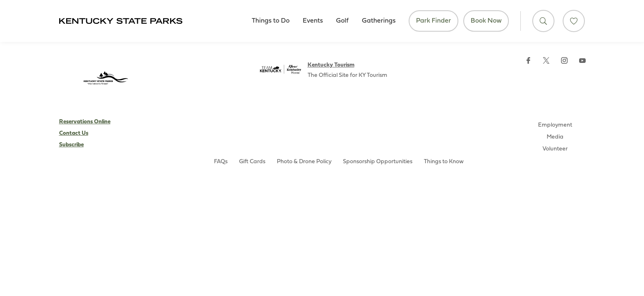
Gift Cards (252, 162)
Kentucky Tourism (331, 65)
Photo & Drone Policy (304, 162)
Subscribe (71, 145)
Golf (342, 21)
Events (313, 21)
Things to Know (444, 162)
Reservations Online (85, 122)
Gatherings (379, 21)
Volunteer (555, 149)
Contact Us (74, 133)
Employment (555, 125)
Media (555, 137)
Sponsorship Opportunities (378, 162)
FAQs (221, 162)
